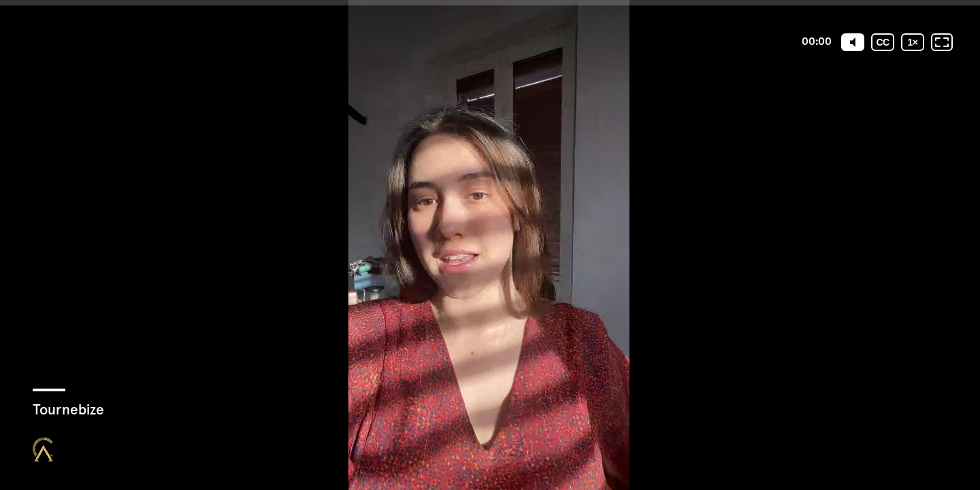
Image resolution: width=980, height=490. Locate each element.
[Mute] (853, 42)
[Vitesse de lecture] (913, 42)
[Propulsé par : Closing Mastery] (43, 450)
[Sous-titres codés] (883, 42)
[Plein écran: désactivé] (942, 42)
